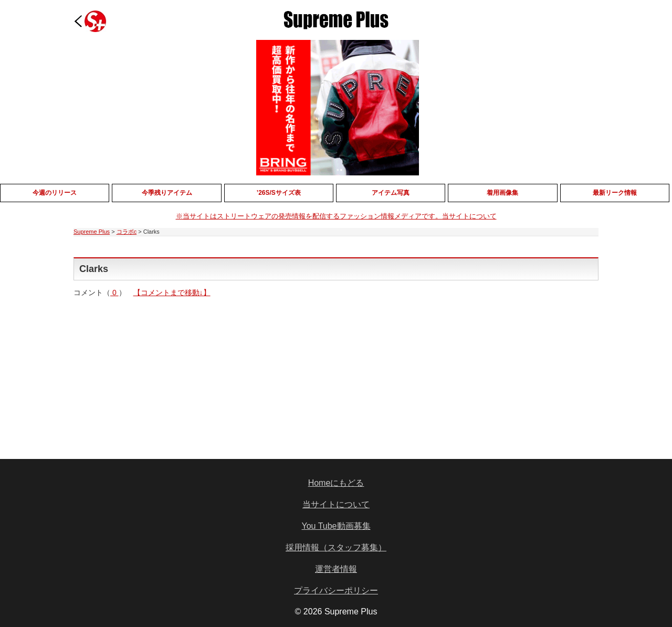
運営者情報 (336, 569)
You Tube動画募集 (336, 526)
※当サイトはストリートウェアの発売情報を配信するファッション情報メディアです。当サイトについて (336, 216)
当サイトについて (336, 504)
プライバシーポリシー (336, 591)
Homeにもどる (336, 483)
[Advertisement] (256, 371)
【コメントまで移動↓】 (172, 292)
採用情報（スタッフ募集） (336, 547)
